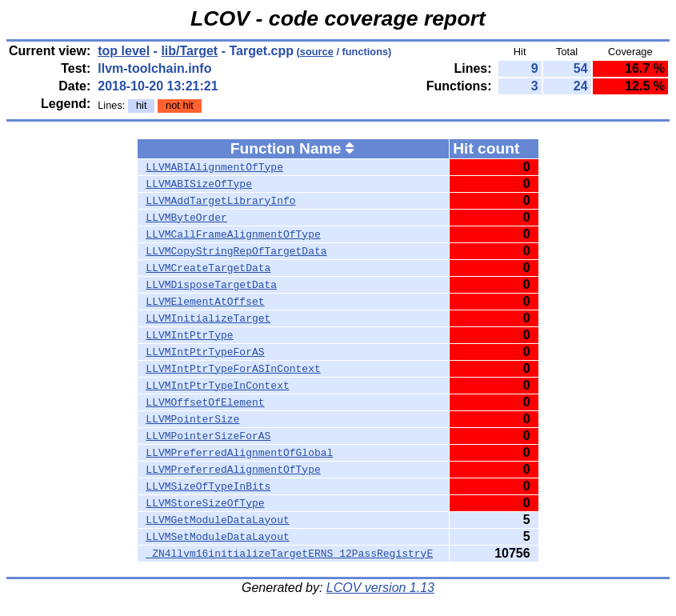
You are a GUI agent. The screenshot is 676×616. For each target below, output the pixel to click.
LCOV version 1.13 (380, 588)
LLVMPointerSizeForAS (208, 436)
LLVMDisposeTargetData (211, 285)
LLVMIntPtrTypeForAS (205, 352)
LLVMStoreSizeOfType (205, 503)
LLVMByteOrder (186, 218)
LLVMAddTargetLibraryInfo (220, 201)
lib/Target (189, 51)
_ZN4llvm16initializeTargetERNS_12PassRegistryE (289, 554)
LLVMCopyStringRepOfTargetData (236, 251)
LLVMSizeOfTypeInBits (208, 486)
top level (124, 51)
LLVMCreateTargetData (208, 268)
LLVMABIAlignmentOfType (214, 167)
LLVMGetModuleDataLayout (217, 520)
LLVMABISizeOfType (199, 184)
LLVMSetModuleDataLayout (217, 537)
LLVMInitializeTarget (208, 318)
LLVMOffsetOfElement (205, 402)
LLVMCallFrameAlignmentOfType (233, 234)
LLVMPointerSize (192, 419)
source (317, 52)
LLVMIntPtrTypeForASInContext (233, 369)
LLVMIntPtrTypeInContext (217, 386)
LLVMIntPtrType (189, 335)
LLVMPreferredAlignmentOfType (233, 470)
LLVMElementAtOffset (205, 302)
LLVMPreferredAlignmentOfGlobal (239, 453)
